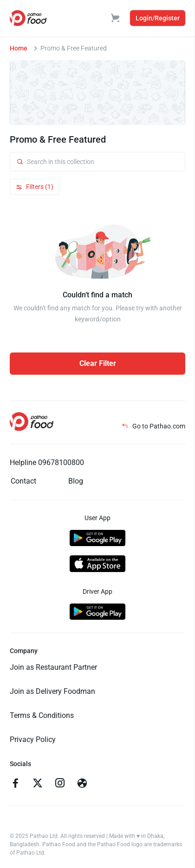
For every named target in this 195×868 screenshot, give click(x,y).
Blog (76, 481)
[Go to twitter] (38, 784)
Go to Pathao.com (153, 426)
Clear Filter (98, 363)
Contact (23, 481)
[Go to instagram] (60, 784)
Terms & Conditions (42, 715)
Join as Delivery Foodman (52, 691)
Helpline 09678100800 (47, 462)
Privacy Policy (33, 739)
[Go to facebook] (15, 784)
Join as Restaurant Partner (53, 667)
